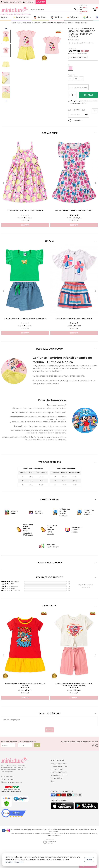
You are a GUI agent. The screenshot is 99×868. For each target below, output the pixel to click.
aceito (89, 859)
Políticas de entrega (59, 764)
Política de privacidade (60, 772)
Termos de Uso (57, 778)
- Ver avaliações (81, 43)
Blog (53, 781)
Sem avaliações (86, 585)
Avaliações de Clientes (59, 775)
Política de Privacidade (14, 862)
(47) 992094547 (9, 776)
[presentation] (3, 183)
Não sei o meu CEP (79, 111)
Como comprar (57, 769)
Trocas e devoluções (59, 766)
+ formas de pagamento (78, 57)
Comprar (88, 95)
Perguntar (49, 730)
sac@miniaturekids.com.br (13, 782)
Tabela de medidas (78, 87)
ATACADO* (41, 2)
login (85, 7)
